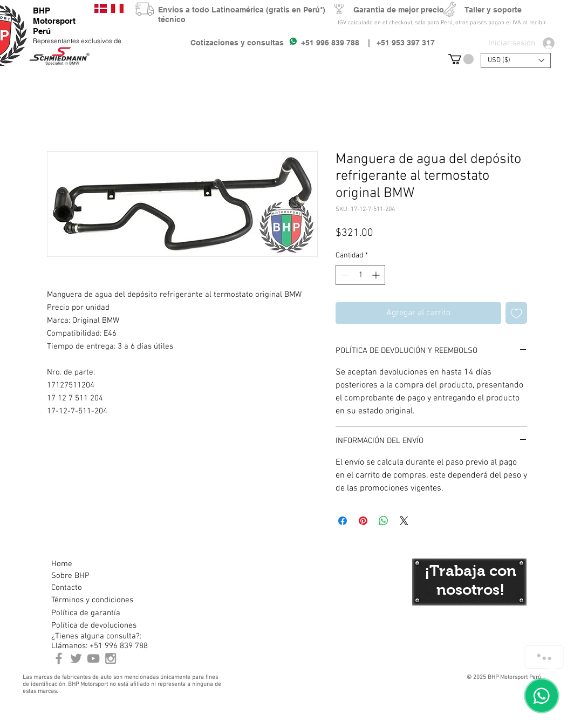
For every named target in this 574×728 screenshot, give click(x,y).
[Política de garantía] (86, 613)
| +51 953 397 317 (397, 43)
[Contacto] (90, 588)
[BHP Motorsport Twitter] (76, 658)
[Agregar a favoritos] (516, 313)
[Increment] (377, 275)
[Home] (90, 564)
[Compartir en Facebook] (343, 521)
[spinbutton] (360, 275)
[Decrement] (344, 275)
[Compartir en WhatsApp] (384, 521)
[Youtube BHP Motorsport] (93, 658)
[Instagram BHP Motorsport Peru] (111, 658)
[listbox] (516, 60)
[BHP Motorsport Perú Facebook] (59, 658)
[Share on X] (404, 521)
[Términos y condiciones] (92, 600)
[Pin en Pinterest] (363, 521)
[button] (461, 59)
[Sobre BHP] (90, 576)
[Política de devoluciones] (94, 625)
